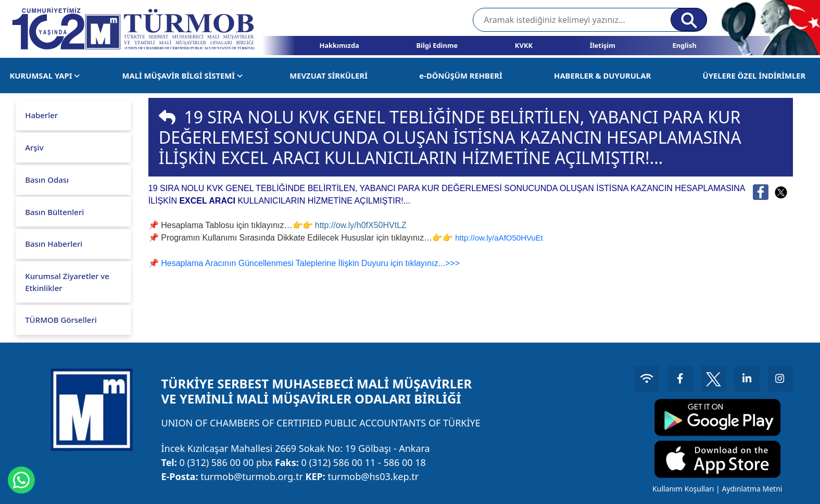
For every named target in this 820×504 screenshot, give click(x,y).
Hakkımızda (339, 45)
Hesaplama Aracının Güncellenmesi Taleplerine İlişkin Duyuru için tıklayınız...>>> (310, 263)
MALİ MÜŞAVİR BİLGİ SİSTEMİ (183, 75)
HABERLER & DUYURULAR (602, 75)
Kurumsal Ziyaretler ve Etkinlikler (67, 282)
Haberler (41, 115)
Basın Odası (47, 180)
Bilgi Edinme (437, 45)
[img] (167, 117)
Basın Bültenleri (54, 212)
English (684, 45)
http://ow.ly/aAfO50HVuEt (499, 238)
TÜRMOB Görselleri (61, 320)
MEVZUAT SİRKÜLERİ (329, 75)
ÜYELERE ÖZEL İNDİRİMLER (754, 75)
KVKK (524, 45)
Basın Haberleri (54, 244)
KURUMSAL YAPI (45, 75)
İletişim (603, 45)
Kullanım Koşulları (682, 489)
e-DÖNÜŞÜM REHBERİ (461, 75)
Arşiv (34, 147)
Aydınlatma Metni (751, 489)
